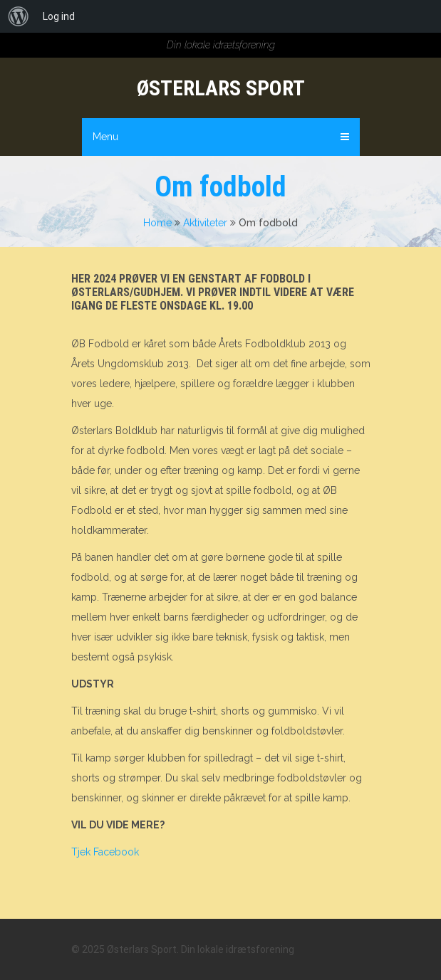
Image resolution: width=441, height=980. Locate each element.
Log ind (59, 16)
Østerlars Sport (221, 88)
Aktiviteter (205, 223)
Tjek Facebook (105, 852)
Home (157, 223)
